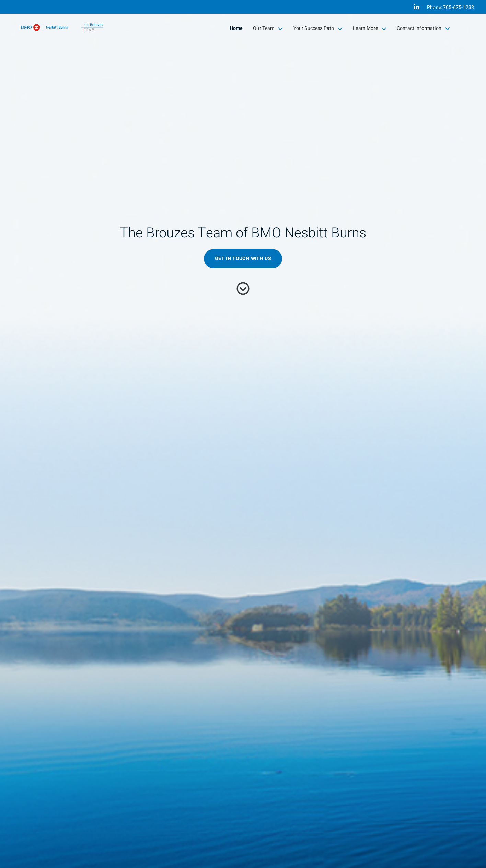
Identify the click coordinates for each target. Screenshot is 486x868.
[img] (243, 434)
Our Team (268, 28)
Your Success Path (318, 28)
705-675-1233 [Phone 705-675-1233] (459, 7)
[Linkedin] (416, 7)
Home (236, 28)
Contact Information (423, 28)
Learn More (370, 28)
